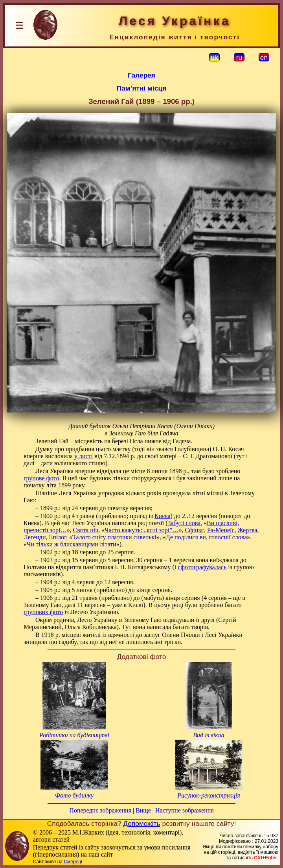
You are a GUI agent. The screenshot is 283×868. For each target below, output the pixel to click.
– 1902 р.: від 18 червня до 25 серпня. (85, 552)
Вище (143, 810)
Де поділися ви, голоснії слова (206, 537)
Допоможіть (141, 824)
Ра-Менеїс (221, 530)
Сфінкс (194, 530)
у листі (84, 456)
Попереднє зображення (100, 810)
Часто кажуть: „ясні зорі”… (141, 530)
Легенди (35, 537)
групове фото (41, 478)
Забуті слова (184, 523)
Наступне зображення (185, 810)
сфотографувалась (202, 567)
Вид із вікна (209, 735)
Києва (163, 516)
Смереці (73, 862)
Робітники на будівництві (74, 735)
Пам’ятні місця (141, 88)
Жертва (248, 530)
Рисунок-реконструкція (209, 795)
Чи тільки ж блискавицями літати (72, 544)
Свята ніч (86, 530)
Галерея (141, 75)
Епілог (58, 537)
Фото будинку (74, 795)
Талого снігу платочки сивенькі (114, 537)
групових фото (43, 612)
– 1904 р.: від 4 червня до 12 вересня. (85, 582)
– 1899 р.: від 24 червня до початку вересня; (94, 508)
